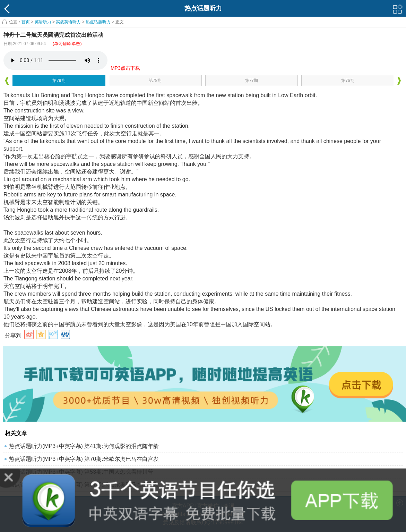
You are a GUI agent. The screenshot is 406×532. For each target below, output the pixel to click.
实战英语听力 (68, 22)
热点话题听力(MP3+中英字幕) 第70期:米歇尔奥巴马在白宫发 (84, 459)
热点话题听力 (98, 22)
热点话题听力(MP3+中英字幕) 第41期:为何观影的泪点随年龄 (84, 446)
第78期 (155, 81)
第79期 (59, 81)
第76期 (348, 81)
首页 (26, 22)
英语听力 (43, 22)
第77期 (252, 81)
